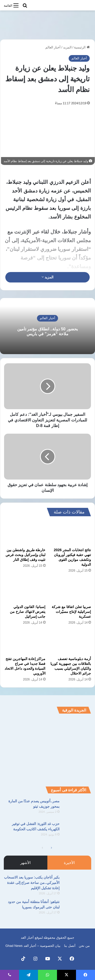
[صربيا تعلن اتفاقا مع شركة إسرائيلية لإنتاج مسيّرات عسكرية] (70, 590)
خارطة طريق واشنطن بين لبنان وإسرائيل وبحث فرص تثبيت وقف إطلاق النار (26, 555)
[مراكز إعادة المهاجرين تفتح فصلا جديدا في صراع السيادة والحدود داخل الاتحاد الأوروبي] (25, 642)
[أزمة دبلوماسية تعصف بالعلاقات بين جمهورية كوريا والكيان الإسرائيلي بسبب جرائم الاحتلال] (70, 642)
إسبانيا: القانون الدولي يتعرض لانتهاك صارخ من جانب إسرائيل (28, 612)
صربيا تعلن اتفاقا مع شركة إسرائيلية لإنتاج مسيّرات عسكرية (71, 612)
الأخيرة (69, 863)
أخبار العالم (53, 47)
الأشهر (25, 863)
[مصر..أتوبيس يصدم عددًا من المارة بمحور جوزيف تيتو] (77, 808)
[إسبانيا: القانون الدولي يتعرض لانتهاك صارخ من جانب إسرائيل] (25, 590)
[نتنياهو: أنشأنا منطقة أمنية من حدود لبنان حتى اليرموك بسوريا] (77, 909)
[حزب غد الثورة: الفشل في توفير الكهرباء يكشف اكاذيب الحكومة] (77, 831)
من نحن (84, 946)
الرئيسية (82, 47)
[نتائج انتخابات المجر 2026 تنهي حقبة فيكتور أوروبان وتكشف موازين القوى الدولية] (70, 533)
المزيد (67, 47)
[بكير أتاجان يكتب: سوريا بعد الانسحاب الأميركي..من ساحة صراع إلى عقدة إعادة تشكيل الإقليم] (77, 884)
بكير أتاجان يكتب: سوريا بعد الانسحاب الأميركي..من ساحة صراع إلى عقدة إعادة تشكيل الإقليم (32, 883)
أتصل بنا (70, 946)
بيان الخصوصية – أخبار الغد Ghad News (33, 946)
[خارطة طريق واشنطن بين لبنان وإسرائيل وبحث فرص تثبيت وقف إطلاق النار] (25, 533)
